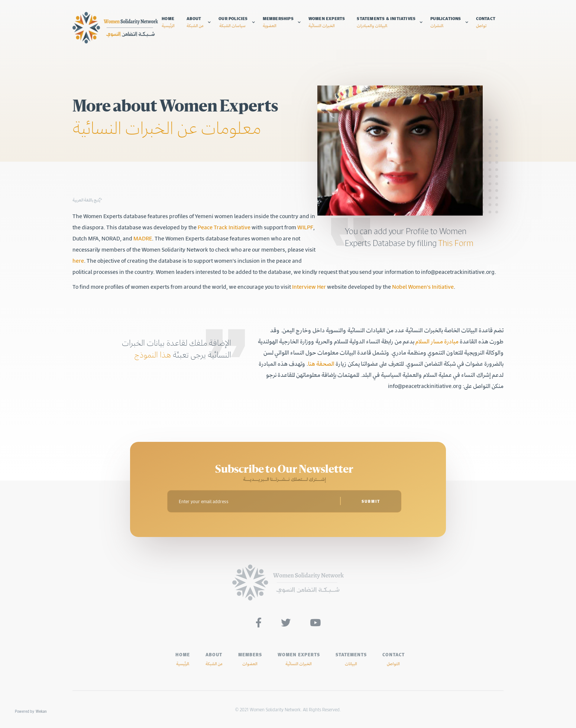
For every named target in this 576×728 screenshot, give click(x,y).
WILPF (305, 227)
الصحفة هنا (321, 363)
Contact (486, 22)
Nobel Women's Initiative (423, 287)
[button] (199, 22)
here (78, 261)
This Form (456, 243)
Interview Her (308, 287)
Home (168, 22)
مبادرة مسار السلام (436, 341)
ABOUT (214, 659)
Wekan (41, 711)
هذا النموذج (153, 355)
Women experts (327, 22)
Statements (351, 659)
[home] (115, 28)
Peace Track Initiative (224, 227)
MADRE (143, 238)
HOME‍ (183, 659)
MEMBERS (250, 659)
